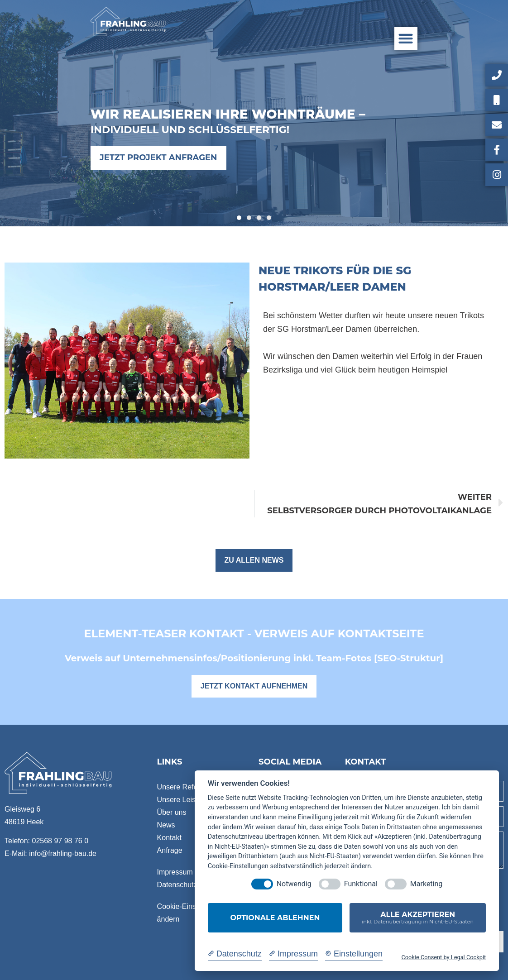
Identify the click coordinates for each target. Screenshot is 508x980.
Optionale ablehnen (275, 918)
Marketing (426, 884)
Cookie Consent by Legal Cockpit (443, 957)
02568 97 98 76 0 (60, 841)
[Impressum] (293, 954)
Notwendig (294, 884)
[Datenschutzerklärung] (235, 954)
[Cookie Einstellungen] (354, 954)
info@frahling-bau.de (63, 853)
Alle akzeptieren (418, 918)
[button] (406, 39)
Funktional (361, 884)
